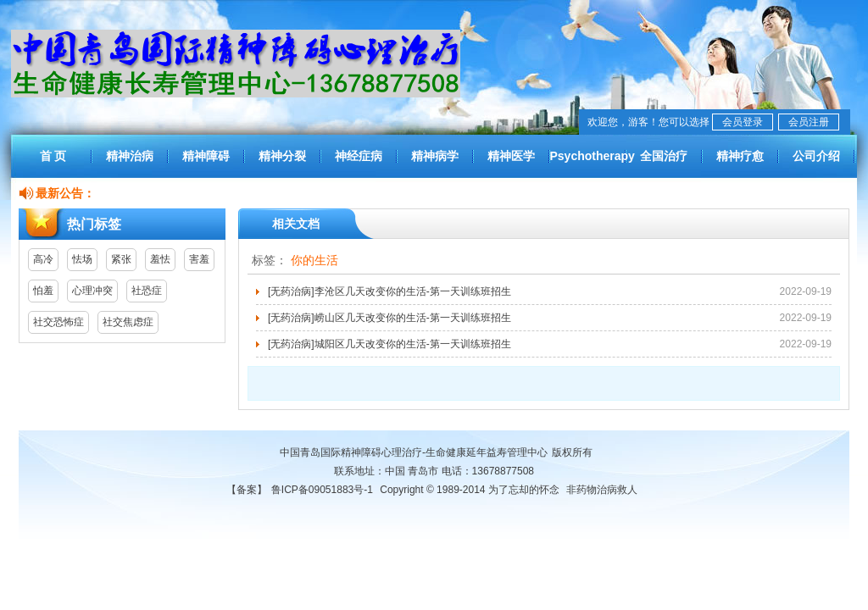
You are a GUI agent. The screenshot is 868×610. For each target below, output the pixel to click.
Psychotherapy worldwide (587, 164)
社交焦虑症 (128, 322)
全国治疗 (664, 156)
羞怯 (160, 259)
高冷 (43, 259)
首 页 (53, 156)
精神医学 (511, 156)
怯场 (82, 259)
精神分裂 (282, 156)
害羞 (199, 259)
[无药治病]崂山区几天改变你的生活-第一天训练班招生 (389, 318)
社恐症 (147, 291)
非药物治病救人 (602, 490)
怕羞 (43, 291)
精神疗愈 (740, 156)
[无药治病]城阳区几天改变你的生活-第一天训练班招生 (389, 344)
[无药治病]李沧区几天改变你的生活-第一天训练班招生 (389, 291)
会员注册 (809, 122)
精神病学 (435, 156)
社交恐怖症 (58, 322)
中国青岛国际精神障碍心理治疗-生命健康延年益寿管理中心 (414, 452)
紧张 (121, 259)
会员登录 (743, 122)
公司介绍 (816, 156)
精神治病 (130, 156)
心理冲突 (92, 291)
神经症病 (359, 156)
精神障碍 (206, 156)
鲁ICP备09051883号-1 (322, 490)
